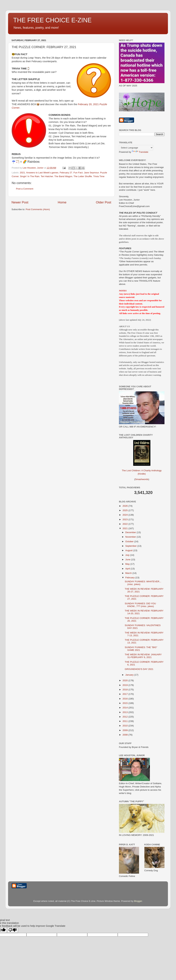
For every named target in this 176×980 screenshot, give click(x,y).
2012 (125, 717)
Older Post (104, 202)
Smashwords (142, 479)
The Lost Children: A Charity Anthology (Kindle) (142, 469)
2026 (125, 506)
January (130, 675)
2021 (22, 173)
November (131, 537)
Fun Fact (78, 173)
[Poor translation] (13, 930)
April (128, 569)
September (131, 546)
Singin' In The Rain (30, 176)
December (131, 532)
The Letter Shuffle (83, 176)
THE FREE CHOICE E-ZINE (52, 20)
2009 (125, 730)
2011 (125, 721)
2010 (125, 726)
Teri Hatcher (47, 176)
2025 (125, 510)
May (128, 564)
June (128, 559)
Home (62, 202)
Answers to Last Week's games (42, 173)
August (129, 550)
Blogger (138, 901)
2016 (125, 699)
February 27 (66, 173)
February (130, 578)
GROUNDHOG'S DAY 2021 (139, 669)
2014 (125, 708)
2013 (125, 712)
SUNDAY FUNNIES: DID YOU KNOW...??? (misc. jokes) (140, 605)
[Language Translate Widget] (136, 148)
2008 (125, 735)
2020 (125, 680)
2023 (125, 519)
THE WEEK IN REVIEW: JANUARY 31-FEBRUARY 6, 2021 (143, 656)
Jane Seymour (91, 173)
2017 (125, 694)
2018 (125, 690)
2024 (125, 515)
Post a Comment (25, 189)
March (129, 573)
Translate (140, 152)
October (130, 541)
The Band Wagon (63, 176)
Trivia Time (99, 176)
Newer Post (20, 202)
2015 (125, 703)
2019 (125, 685)
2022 (125, 524)
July (128, 555)
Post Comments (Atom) (38, 209)
